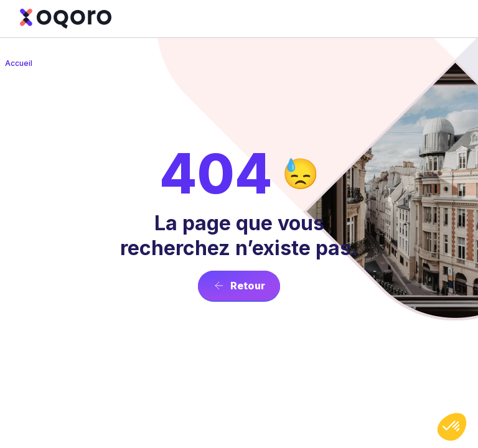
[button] (452, 427)
